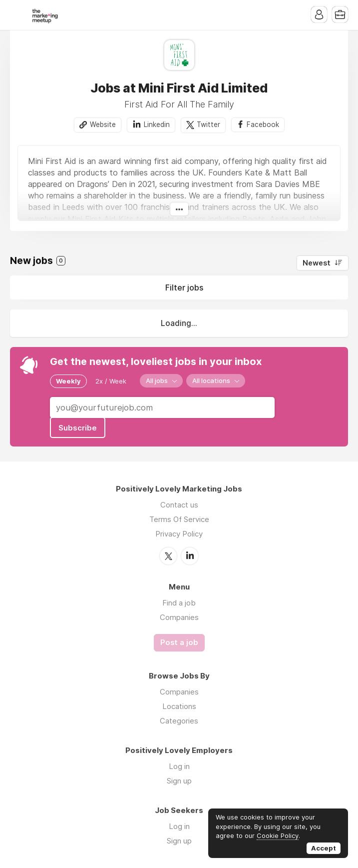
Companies (179, 617)
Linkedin (157, 124)
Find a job (179, 603)
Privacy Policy (179, 534)
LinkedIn (190, 556)
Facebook (263, 124)
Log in (179, 766)
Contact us (179, 505)
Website (103, 124)
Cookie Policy (278, 835)
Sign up (179, 781)
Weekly (68, 381)
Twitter (208, 124)
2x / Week (111, 381)
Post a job (179, 642)
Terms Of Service (179, 519)
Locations (179, 706)
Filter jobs (184, 287)
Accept (324, 848)
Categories (179, 721)
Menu (17, 15)
